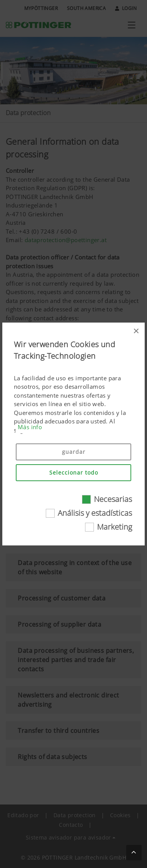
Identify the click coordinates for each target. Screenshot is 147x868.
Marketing (114, 527)
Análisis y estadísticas (95, 513)
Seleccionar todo (74, 472)
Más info (30, 427)
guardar (74, 452)
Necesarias (113, 499)
